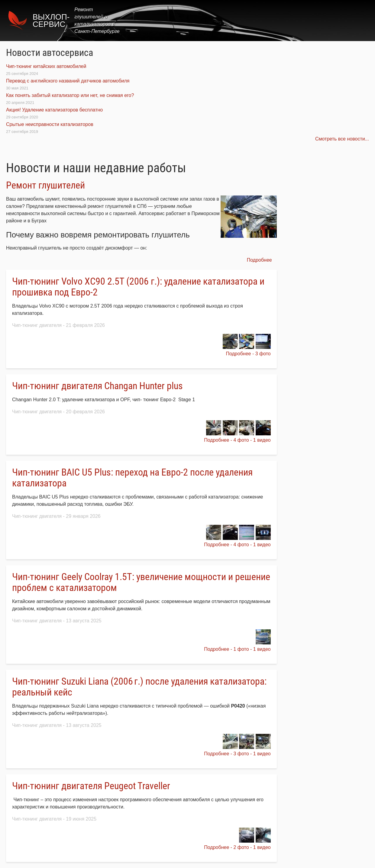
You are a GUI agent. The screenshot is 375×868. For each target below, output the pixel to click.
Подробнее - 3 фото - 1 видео (237, 754)
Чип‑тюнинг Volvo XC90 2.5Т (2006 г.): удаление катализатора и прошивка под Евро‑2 (138, 287)
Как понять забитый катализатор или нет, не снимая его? (70, 95)
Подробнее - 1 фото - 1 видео (237, 649)
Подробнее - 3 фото (248, 354)
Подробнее (259, 260)
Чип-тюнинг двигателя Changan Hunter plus (97, 386)
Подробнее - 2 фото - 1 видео (237, 847)
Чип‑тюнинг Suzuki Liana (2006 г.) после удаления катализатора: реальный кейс (139, 687)
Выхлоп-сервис (51, 21)
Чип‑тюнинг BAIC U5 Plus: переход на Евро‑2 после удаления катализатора (132, 478)
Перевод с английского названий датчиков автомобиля (68, 81)
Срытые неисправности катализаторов (50, 124)
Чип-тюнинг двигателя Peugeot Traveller (91, 786)
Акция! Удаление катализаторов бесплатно (54, 110)
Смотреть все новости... (342, 139)
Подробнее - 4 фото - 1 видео (237, 440)
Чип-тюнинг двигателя (37, 325)
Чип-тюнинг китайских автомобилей (46, 66)
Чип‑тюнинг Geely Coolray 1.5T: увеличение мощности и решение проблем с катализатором (141, 582)
